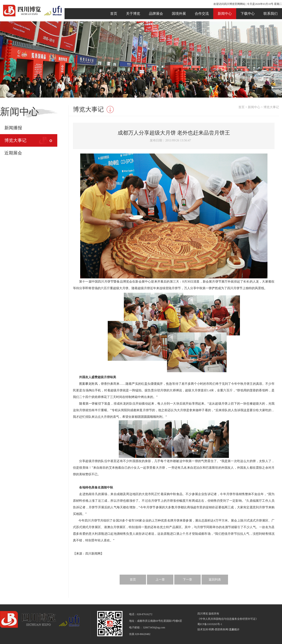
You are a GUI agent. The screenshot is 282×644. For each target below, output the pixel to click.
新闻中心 (225, 14)
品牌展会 (156, 14)
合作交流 (202, 14)
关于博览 (133, 14)
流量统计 (234, 629)
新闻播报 (13, 128)
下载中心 (248, 14)
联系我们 (271, 14)
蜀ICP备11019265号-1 (210, 624)
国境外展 (179, 14)
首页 (114, 14)
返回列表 (215, 580)
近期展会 (13, 153)
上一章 (160, 580)
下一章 (187, 580)
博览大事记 (15, 140)
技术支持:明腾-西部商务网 (213, 629)
